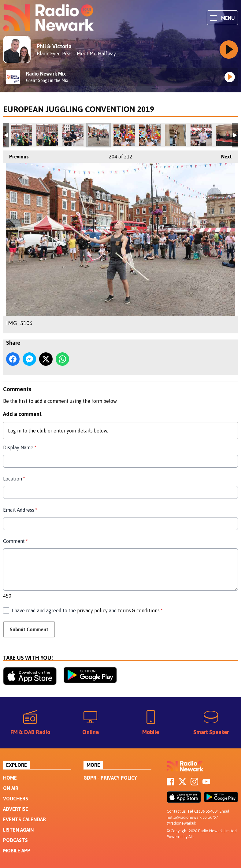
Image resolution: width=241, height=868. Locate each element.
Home (10, 778)
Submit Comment (29, 629)
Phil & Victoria (54, 46)
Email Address (20, 510)
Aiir (191, 837)
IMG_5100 (201, 135)
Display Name (20, 447)
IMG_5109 (47, 135)
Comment (15, 541)
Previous (16, 155)
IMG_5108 (21, 135)
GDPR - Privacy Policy (110, 778)
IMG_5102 (124, 135)
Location (14, 479)
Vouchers (16, 799)
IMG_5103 (150, 135)
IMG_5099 (176, 135)
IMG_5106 (98, 135)
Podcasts (15, 840)
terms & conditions (139, 610)
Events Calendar (24, 819)
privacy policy (92, 610)
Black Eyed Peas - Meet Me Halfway (76, 54)
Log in (15, 431)
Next (223, 155)
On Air (11, 788)
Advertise (16, 809)
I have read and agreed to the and (87, 610)
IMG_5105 (73, 135)
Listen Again (18, 830)
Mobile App (17, 851)
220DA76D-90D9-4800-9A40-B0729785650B (227, 135)
